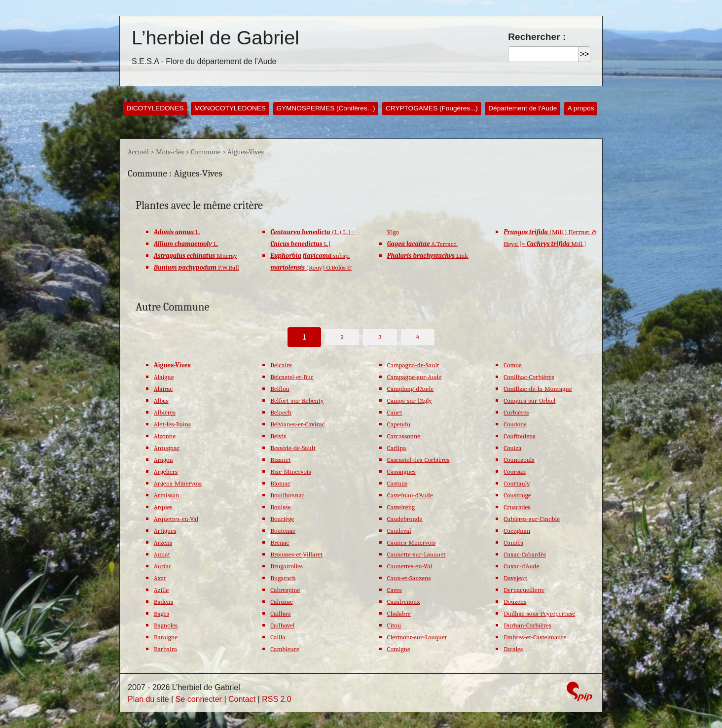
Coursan (515, 471)
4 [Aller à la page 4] (418, 337)
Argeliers (166, 471)
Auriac (163, 566)
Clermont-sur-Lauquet (417, 637)
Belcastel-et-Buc (292, 377)
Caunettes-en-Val (410, 566)
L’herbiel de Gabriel (216, 37)
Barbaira (165, 649)
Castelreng (401, 507)
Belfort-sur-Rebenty (297, 400)
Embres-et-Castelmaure (535, 637)
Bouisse (280, 507)
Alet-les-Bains (172, 424)
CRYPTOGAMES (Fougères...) (432, 108)
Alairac (163, 389)
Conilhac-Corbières (529, 377)
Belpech (281, 412)
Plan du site (148, 699)
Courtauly (517, 483)
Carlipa (397, 448)
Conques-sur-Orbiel (529, 400)
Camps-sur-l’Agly (410, 400)
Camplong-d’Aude (410, 389)
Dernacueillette (524, 590)
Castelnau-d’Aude (410, 495)
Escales (513, 649)
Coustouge (517, 495)
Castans (397, 483)
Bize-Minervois (290, 471)
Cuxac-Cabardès (525, 554)
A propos (581, 108)
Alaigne (164, 377)
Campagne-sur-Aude (414, 377)
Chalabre (399, 613)
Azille (161, 590)
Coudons (515, 424)
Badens (163, 602)
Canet (395, 412)
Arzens (163, 542)
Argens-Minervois (178, 483)
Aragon (163, 460)
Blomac (280, 483)
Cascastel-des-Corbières (418, 460)
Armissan (167, 495)
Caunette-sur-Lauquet (416, 554)
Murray (196, 256)
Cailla (278, 637)
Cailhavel (282, 625)
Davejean (516, 578)
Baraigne (166, 637)
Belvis (278, 436)
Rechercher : (537, 37)
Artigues (165, 531)
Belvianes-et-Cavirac (297, 424)
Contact (242, 699)
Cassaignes (401, 471)
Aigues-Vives (172, 365)
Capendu (399, 424)
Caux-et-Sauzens (409, 578)
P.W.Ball (197, 267)
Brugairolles (287, 566)
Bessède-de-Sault (293, 448)
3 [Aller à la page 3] (380, 337)
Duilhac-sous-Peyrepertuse (539, 613)
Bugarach (283, 578)
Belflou (280, 389)
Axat (160, 578)
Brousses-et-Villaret (296, 554)
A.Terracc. (422, 244)
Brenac (280, 542)
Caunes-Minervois (411, 542)
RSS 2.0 (277, 699)
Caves (395, 590)
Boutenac (283, 531)
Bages (162, 613)
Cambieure (285, 649)
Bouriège (282, 519)
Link (428, 256)
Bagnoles (166, 625)
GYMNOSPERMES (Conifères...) (325, 108)
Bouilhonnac (287, 495)
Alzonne (165, 436)
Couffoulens (519, 436)
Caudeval (399, 531)
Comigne (399, 649)
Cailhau (280, 613)
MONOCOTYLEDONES (230, 108)
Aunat (162, 554)
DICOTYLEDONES (155, 108)
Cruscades (517, 507)
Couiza (512, 448)
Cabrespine (285, 590)
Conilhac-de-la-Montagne (538, 389)
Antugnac (167, 448)
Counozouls (519, 460)
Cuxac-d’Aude (521, 566)
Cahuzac (281, 602)
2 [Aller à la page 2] (342, 337)
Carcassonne (404, 436)
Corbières (516, 412)
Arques (163, 507)
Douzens (515, 602)
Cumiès (513, 542)
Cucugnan (517, 531)
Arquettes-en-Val (176, 519)
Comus (512, 365)
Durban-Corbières (527, 625)
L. (177, 232)
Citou (394, 625)
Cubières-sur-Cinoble (532, 519)
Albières (165, 412)
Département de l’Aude (523, 108)
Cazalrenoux (404, 602)
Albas (161, 400)
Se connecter (199, 699)
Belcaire (281, 365)
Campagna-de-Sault (413, 365)
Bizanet (280, 460)
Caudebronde (405, 519)
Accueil (138, 152)
